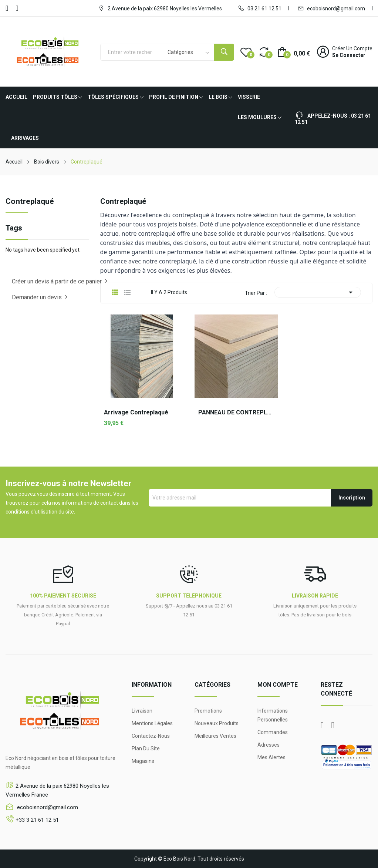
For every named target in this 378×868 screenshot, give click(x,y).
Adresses (269, 745)
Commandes (273, 732)
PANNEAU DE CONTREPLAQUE (236, 413)
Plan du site (146, 748)
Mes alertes (271, 757)
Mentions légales (152, 723)
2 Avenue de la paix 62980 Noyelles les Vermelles (160, 8)
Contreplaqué (30, 202)
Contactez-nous (151, 736)
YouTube (17, 8)
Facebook (7, 8)
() (246, 52)
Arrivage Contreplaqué (136, 413)
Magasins (143, 761)
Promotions (208, 711)
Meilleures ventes (215, 736)
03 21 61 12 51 (260, 8)
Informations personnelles (273, 715)
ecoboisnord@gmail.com (331, 8)
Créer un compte (352, 48)
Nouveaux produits (217, 723)
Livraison (142, 711)
